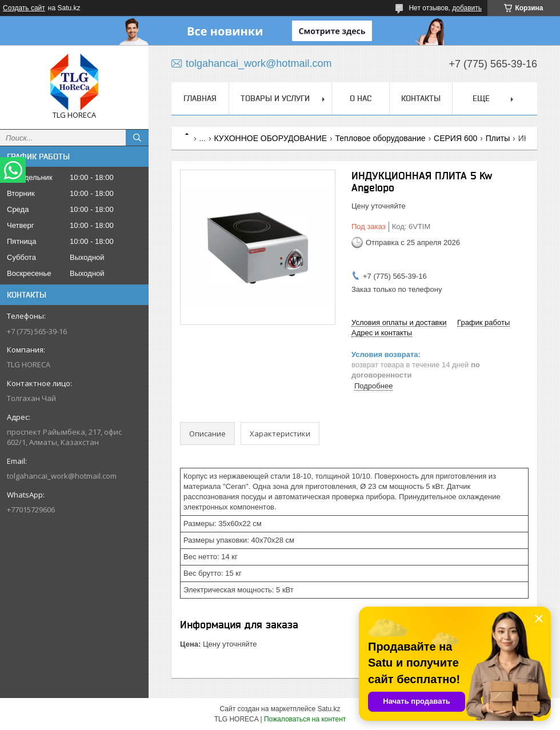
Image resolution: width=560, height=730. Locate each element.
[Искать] (137, 138)
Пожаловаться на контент (305, 719)
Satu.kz (329, 709)
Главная (200, 98)
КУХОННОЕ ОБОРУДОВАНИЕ (271, 138)
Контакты (421, 98)
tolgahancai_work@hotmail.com (62, 476)
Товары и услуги (275, 98)
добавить (467, 8)
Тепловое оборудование (381, 138)
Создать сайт (24, 8)
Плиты (498, 138)
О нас (361, 98)
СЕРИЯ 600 (455, 138)
